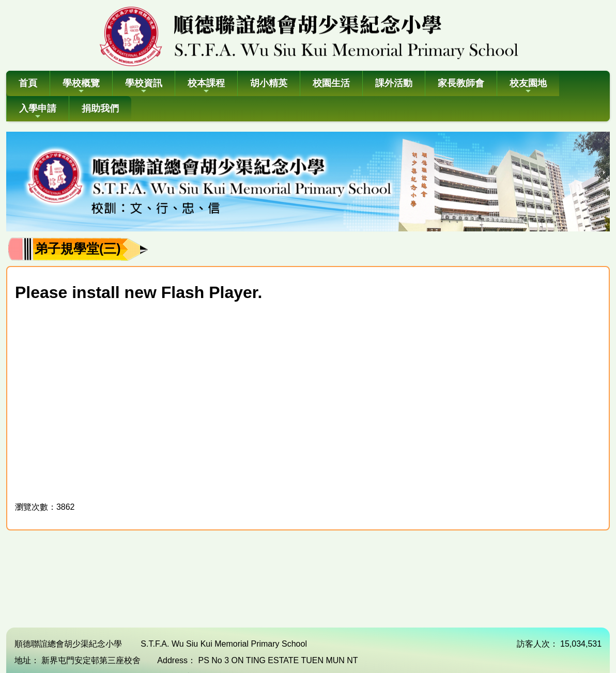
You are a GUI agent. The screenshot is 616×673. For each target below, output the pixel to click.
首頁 (28, 83)
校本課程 (206, 87)
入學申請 (38, 112)
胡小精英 (269, 83)
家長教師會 (461, 83)
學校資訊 (144, 87)
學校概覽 (81, 87)
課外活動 (394, 83)
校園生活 (331, 83)
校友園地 (528, 87)
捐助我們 (100, 108)
